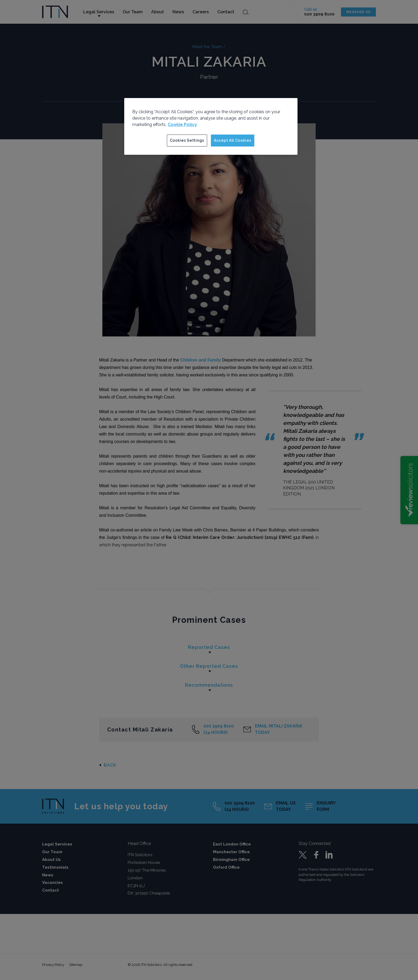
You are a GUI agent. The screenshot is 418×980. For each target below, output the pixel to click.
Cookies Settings (187, 140)
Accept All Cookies (233, 140)
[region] (211, 127)
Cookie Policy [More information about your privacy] (182, 125)
